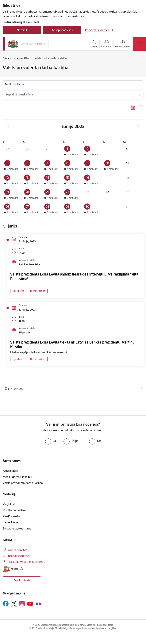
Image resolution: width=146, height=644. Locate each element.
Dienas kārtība (38, 291)
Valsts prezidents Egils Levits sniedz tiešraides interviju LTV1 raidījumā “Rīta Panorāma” (74, 276)
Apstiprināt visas (62, 30)
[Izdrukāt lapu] (73, 389)
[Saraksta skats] (141, 107)
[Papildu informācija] (21, 569)
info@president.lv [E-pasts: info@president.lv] (19, 556)
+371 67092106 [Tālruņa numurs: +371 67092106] (17, 550)
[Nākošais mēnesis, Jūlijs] (138, 126)
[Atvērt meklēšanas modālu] (94, 45)
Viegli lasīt (9, 504)
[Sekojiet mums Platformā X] (14, 604)
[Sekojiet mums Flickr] (38, 603)
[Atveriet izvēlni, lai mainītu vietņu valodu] (106, 44)
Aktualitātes (10, 471)
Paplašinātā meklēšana (20, 95)
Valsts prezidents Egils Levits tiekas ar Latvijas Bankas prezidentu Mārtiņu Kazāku (72, 344)
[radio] (51, 441)
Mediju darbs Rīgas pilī (17, 477)
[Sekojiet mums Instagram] (22, 604)
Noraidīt (22, 30)
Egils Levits (19, 291)
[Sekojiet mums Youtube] (30, 603)
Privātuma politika (14, 510)
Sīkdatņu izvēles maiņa (17, 528)
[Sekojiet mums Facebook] (6, 604)
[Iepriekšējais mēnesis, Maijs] (8, 126)
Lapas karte (10, 522)
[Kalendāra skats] (133, 107)
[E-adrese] (10, 569)
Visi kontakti (22, 580)
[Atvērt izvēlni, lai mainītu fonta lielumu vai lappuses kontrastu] (123, 45)
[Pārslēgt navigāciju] (139, 44)
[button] (73, 152)
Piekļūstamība (12, 516)
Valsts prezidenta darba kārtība (23, 483)
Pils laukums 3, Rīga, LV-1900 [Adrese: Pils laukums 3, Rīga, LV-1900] (27, 562)
